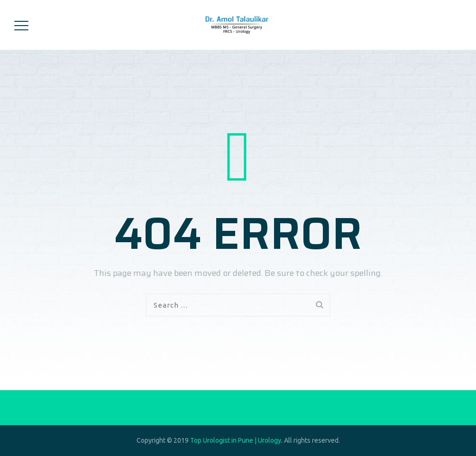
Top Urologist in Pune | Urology (236, 440)
